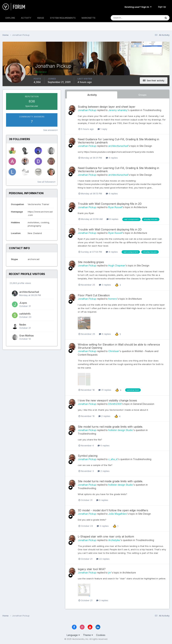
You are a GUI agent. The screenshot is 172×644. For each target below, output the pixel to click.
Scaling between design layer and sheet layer (107, 107)
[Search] (125, 18)
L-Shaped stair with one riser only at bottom (106, 536)
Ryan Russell (115, 207)
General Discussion (144, 404)
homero (113, 299)
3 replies (105, 285)
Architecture (140, 207)
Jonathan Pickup (87, 110)
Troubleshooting (152, 110)
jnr (110, 573)
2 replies (104, 416)
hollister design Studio (121, 430)
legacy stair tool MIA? (92, 569)
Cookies (101, 635)
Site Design (146, 146)
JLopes (23, 303)
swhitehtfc (25, 314)
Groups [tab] (142, 95)
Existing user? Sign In (138, 7)
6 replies (105, 334)
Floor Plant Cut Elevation (94, 295)
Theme (88, 635)
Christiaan (114, 351)
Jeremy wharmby (118, 110)
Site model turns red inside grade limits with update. (110, 427)
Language (73, 635)
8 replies (112, 219)
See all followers (46, 182)
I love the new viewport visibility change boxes (107, 400)
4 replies (112, 158)
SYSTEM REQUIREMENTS (63, 18)
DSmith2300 (115, 404)
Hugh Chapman (117, 265)
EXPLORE (10, 18)
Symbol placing (88, 456)
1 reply (102, 129)
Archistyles (114, 540)
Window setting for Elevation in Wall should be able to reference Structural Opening (119, 346)
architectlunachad (29, 292)
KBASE (41, 18)
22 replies (103, 559)
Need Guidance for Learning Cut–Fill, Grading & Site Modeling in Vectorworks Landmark (118, 141)
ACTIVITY (26, 18)
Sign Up (162, 7)
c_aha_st (113, 459)
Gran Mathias (27, 336)
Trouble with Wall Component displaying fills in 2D (110, 204)
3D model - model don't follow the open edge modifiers (113, 510)
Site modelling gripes (91, 262)
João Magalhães (118, 514)
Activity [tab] (92, 95)
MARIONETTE (89, 18)
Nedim (23, 325)
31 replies (105, 390)
